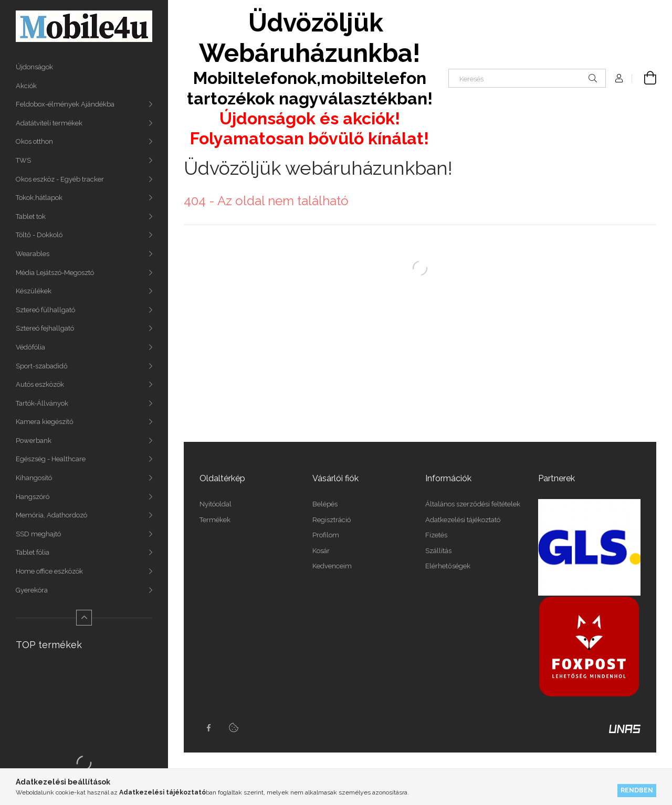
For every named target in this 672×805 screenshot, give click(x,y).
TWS (23, 160)
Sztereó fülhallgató (45, 310)
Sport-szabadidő (42, 366)
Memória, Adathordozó (51, 515)
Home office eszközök (49, 571)
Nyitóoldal (216, 504)
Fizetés (436, 535)
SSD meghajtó (38, 534)
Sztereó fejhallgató (45, 328)
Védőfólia (30, 347)
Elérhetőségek (448, 566)
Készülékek (34, 291)
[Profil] (619, 78)
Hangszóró (33, 497)
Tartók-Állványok (42, 403)
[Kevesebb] (84, 618)
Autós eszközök (40, 384)
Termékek (215, 520)
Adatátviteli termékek (49, 123)
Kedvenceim (332, 566)
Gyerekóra (32, 590)
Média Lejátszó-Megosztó (55, 273)
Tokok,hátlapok (39, 198)
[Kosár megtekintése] (644, 78)
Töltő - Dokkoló (39, 235)
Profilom (326, 535)
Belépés (325, 504)
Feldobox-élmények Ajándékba (65, 104)
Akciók (26, 86)
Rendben (637, 790)
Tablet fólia (33, 552)
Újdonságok (34, 67)
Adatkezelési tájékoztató (463, 520)
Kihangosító (34, 478)
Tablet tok (31, 216)
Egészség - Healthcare (51, 459)
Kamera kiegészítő (45, 422)
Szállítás (438, 551)
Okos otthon (34, 141)
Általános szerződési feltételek (473, 504)
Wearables (33, 254)
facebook (208, 728)
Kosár (321, 551)
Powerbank (34, 441)
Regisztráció (332, 520)
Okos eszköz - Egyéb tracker (60, 179)
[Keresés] (527, 78)
